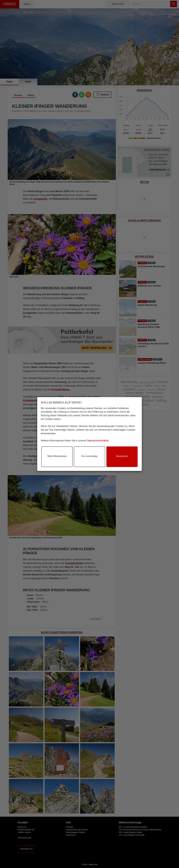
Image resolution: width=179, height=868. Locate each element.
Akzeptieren (122, 456)
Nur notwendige (89, 456)
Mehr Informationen (57, 456)
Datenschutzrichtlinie (98, 441)
